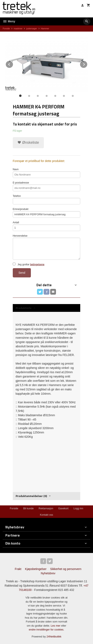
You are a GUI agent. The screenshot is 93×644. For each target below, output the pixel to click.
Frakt (18, 569)
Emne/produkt (47, 213)
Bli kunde (28, 508)
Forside (6, 28)
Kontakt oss (46, 515)
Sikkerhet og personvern (66, 569)
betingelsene (37, 264)
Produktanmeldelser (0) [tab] (31, 496)
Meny (9, 21)
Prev (13, 64)
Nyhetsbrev (48, 573)
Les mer (56, 626)
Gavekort (63, 508)
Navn (47, 173)
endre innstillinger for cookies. (46, 630)
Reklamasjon (46, 508)
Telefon (47, 200)
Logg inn (78, 508)
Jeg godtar (29, 264)
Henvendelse (47, 247)
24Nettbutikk (54, 637)
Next (87, 64)
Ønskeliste (28, 142)
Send (22, 273)
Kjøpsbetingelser (36, 569)
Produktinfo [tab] (24, 308)
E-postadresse (47, 186)
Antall (47, 226)
